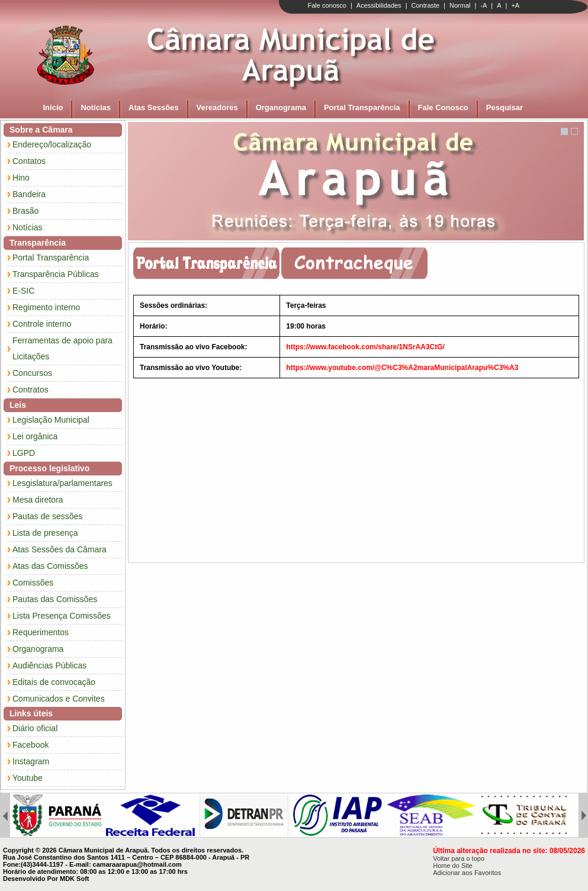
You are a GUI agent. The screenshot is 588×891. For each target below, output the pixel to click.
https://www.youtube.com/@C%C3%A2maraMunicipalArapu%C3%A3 (402, 368)
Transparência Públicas (56, 274)
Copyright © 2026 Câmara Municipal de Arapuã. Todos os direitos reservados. (123, 850)
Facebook (30, 745)
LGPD (24, 453)
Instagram (31, 761)
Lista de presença (45, 533)
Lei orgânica (35, 436)
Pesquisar (505, 107)
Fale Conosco (443, 107)
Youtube (28, 778)
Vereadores (217, 107)
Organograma (281, 107)
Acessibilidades (379, 5)
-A (483, 5)
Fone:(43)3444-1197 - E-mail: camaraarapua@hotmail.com (92, 864)
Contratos (30, 390)
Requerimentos (41, 632)
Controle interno (42, 324)
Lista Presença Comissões (62, 616)
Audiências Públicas (49, 665)
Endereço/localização (52, 144)
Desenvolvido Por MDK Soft (46, 879)
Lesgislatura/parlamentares (62, 483)
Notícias (96, 107)
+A (515, 5)
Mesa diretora (38, 500)
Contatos (29, 161)
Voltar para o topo (459, 858)
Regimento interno (46, 307)
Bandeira (29, 194)
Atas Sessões (154, 107)
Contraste (425, 5)
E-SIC (23, 291)
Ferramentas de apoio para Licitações (62, 348)
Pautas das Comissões (55, 599)
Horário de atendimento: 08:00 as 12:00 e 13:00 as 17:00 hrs (95, 871)
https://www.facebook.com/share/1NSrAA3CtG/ (365, 347)
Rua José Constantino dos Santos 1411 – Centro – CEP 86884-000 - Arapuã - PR (126, 857)
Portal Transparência (362, 107)
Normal (460, 5)
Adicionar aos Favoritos (467, 873)
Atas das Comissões (50, 566)
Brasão (25, 211)
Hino (21, 178)
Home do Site (453, 866)
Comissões (33, 583)
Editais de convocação (54, 682)
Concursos (32, 373)
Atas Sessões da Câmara (60, 549)
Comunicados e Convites (59, 699)
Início (53, 107)
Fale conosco (327, 5)
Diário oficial (35, 728)
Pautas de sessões (47, 516)
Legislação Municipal (51, 420)
